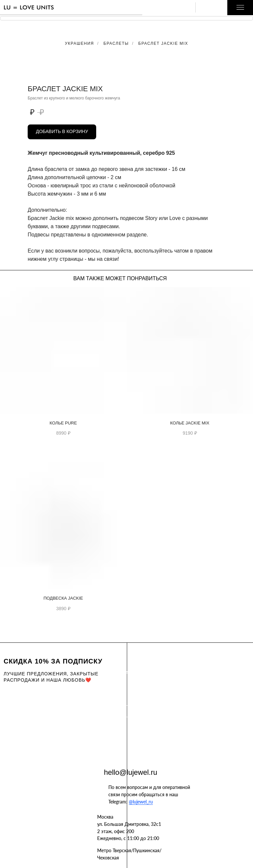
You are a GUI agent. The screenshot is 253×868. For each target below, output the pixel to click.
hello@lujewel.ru (131, 772)
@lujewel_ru (141, 802)
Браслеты (116, 43)
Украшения (79, 43)
